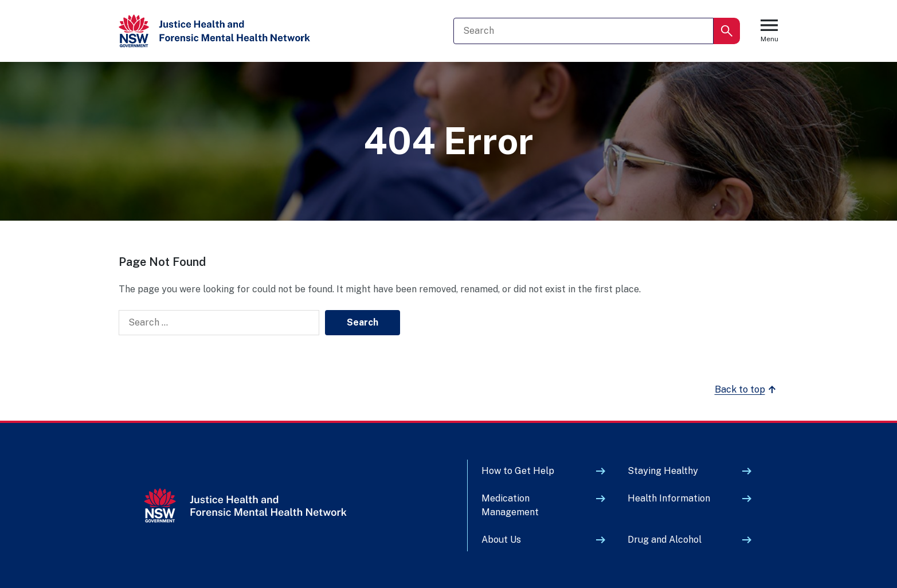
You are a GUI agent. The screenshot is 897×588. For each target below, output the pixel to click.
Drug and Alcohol (665, 540)
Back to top (747, 390)
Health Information (669, 498)
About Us (501, 540)
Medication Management (510, 505)
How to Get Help (518, 471)
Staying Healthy (663, 471)
